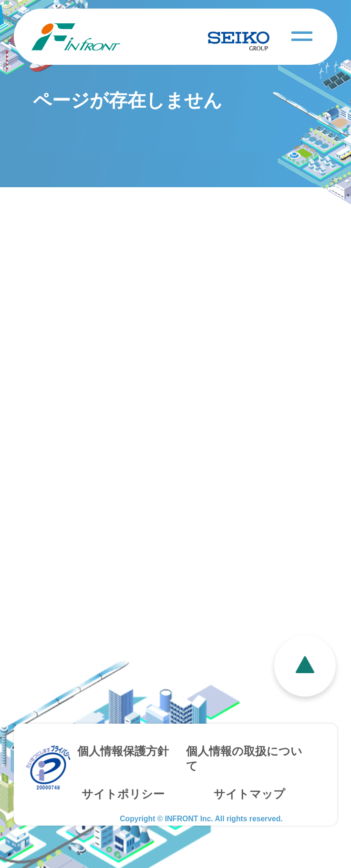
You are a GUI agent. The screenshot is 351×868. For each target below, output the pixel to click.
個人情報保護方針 (123, 751)
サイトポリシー (123, 794)
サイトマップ (249, 794)
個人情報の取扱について (244, 759)
